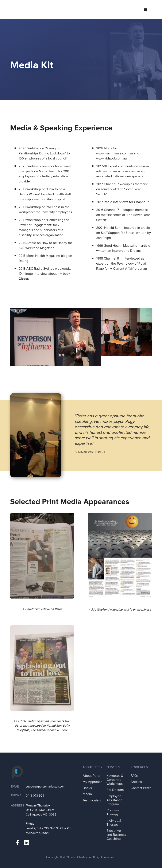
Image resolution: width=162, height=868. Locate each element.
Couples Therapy (113, 812)
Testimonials (92, 800)
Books (87, 788)
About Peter (92, 776)
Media (87, 794)
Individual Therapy (114, 823)
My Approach (92, 782)
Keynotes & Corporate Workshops (115, 780)
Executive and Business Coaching (116, 835)
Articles (136, 782)
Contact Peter (141, 788)
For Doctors (115, 790)
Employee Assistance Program (114, 800)
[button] (146, 10)
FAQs (134, 776)
